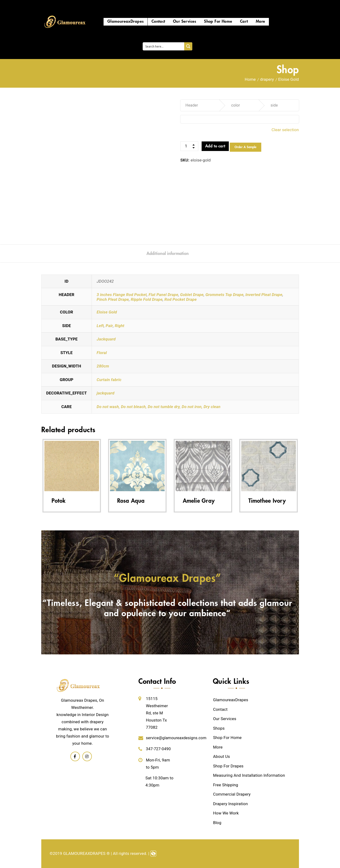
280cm (103, 366)
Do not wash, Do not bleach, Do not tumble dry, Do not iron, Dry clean (159, 407)
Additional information (168, 253)
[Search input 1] (164, 46)
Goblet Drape (192, 295)
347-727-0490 (159, 749)
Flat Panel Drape (163, 295)
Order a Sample (246, 147)
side (274, 105)
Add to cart (215, 146)
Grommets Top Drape (225, 295)
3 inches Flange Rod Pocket (122, 295)
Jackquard (106, 339)
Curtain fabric (109, 380)
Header (192, 105)
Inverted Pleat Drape (264, 295)
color (236, 105)
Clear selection (285, 130)
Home (250, 79)
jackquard (105, 393)
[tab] (168, 253)
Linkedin (87, 756)
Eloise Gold (107, 312)
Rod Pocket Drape (180, 299)
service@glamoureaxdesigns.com (177, 738)
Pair (109, 326)
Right (120, 326)
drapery (267, 79)
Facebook (75, 756)
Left (100, 326)
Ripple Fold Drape (147, 299)
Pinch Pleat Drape (113, 299)
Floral (102, 353)
